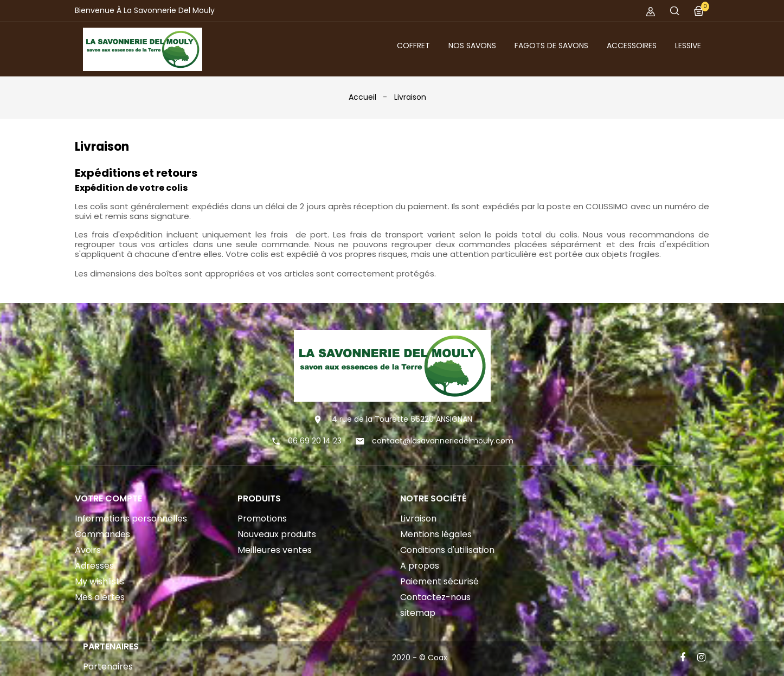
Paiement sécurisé (439, 581)
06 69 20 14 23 (315, 441)
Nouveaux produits (277, 534)
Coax (438, 658)
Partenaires (108, 667)
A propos (420, 566)
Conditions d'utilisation (447, 550)
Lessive (688, 46)
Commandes (102, 534)
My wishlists (99, 581)
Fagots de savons (551, 46)
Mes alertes (100, 597)
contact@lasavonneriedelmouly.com (443, 441)
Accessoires (632, 46)
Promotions (262, 519)
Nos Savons (472, 46)
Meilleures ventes (275, 550)
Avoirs (88, 550)
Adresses (94, 566)
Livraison (418, 519)
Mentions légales (436, 534)
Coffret (413, 46)
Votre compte (108, 498)
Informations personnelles (131, 519)
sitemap (418, 613)
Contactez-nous (435, 597)
